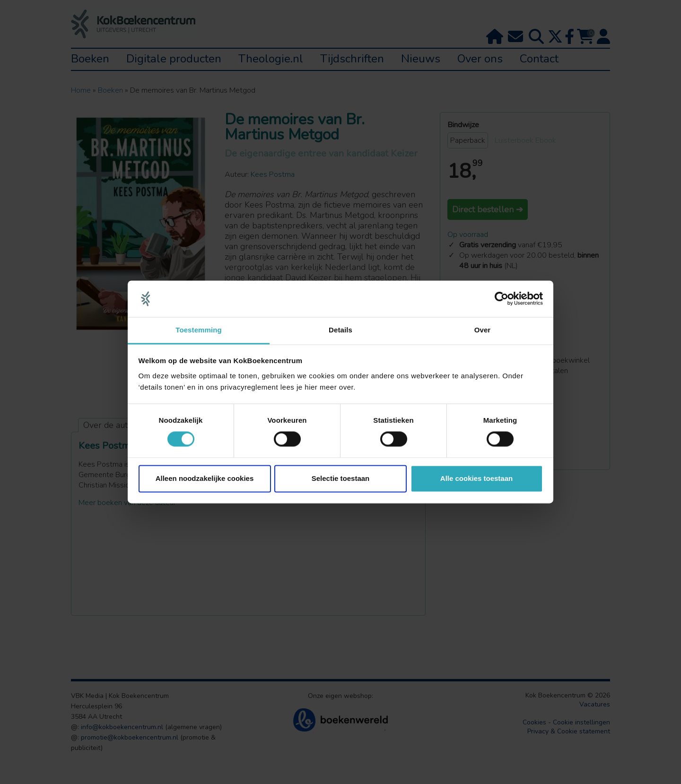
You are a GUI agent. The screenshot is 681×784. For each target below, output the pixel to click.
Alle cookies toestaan (476, 478)
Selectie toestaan (341, 478)
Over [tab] (483, 330)
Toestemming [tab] (199, 330)
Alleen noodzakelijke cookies (205, 478)
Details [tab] (340, 330)
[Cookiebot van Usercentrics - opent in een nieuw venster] (502, 299)
